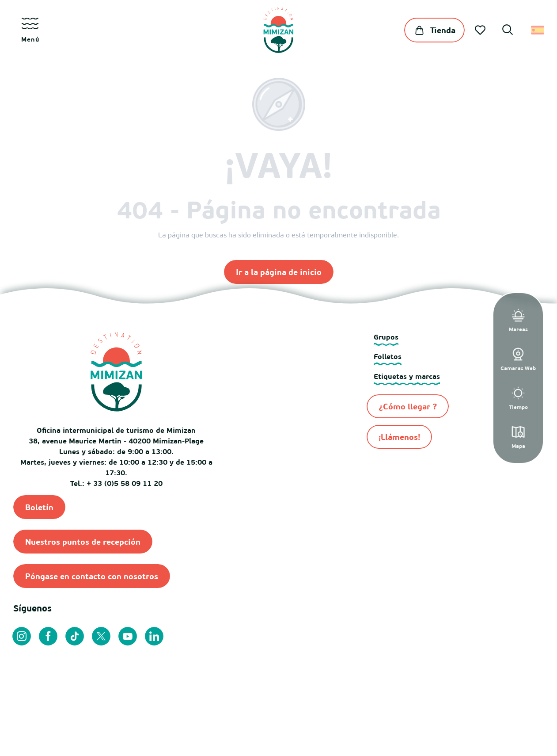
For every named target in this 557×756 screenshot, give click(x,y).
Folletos (388, 356)
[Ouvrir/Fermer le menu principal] (30, 30)
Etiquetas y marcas (407, 376)
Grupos (386, 337)
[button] (508, 31)
